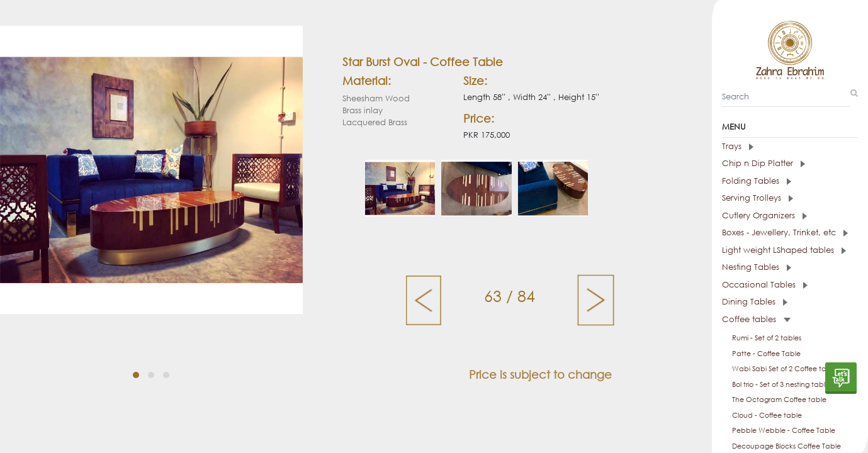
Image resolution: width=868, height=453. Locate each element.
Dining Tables (755, 302)
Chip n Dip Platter (764, 163)
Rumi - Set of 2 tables (767, 338)
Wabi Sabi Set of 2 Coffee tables (786, 369)
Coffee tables (756, 319)
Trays (738, 146)
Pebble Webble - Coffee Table (784, 430)
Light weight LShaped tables (784, 250)
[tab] (790, 147)
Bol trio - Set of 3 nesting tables (782, 384)
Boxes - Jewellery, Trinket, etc (785, 232)
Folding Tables (757, 181)
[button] (136, 375)
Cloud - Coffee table (767, 415)
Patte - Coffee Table (766, 354)
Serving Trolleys (758, 198)
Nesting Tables (757, 267)
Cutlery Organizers (764, 215)
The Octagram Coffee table (779, 400)
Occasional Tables (765, 285)
